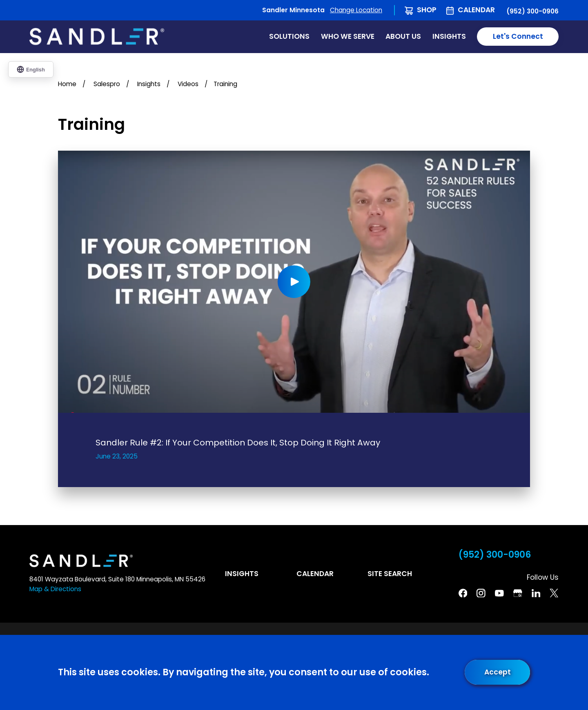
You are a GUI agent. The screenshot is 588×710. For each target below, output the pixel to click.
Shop (427, 10)
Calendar (476, 10)
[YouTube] (499, 593)
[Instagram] (481, 593)
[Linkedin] (536, 593)
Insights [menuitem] (449, 36)
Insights (242, 574)
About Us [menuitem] (403, 36)
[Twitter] (554, 593)
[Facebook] (463, 593)
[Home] (97, 37)
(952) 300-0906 (532, 11)
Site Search (390, 574)
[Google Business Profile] (518, 593)
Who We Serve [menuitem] (348, 36)
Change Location (356, 10)
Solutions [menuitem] (289, 36)
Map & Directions (55, 589)
